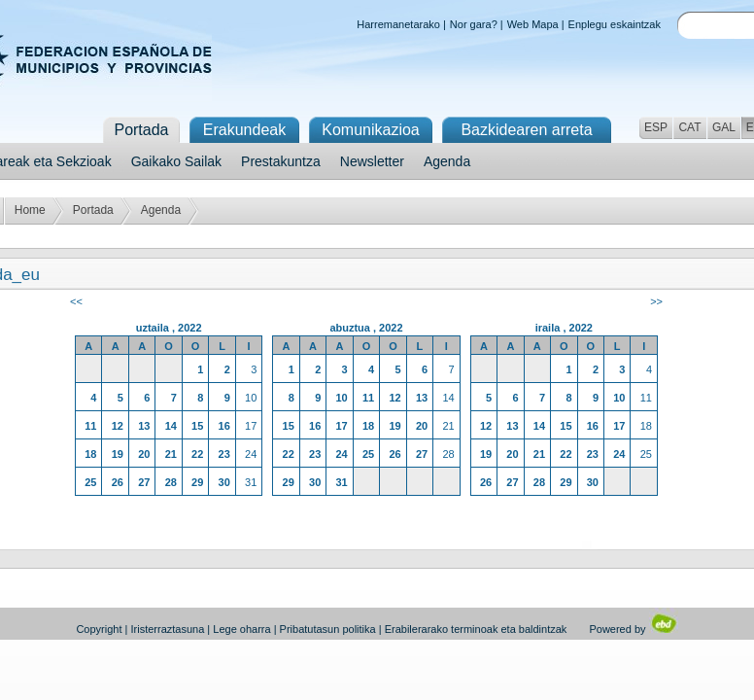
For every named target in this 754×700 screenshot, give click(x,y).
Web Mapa (533, 24)
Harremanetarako (398, 24)
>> (656, 301)
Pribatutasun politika (328, 629)
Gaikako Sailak (176, 161)
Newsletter (372, 161)
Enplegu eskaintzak (615, 24)
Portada (93, 210)
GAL (724, 127)
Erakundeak (244, 130)
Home (30, 210)
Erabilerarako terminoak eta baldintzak (476, 629)
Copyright (99, 629)
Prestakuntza (281, 161)
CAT (689, 127)
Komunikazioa (371, 130)
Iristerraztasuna (167, 629)
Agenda (447, 161)
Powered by (633, 629)
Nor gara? (474, 24)
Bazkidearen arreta (526, 130)
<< (76, 301)
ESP (656, 127)
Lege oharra (241, 629)
